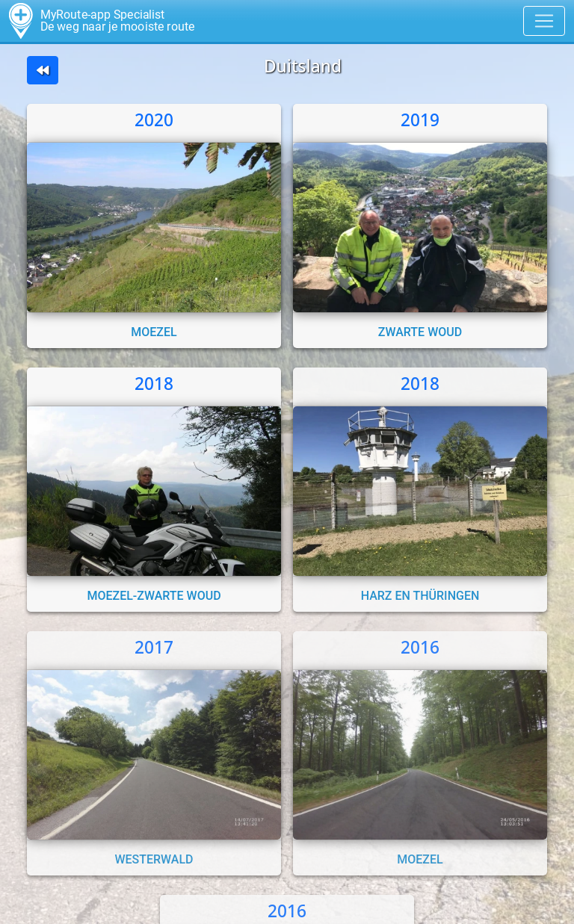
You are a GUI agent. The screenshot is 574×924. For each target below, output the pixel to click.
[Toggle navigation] (544, 21)
